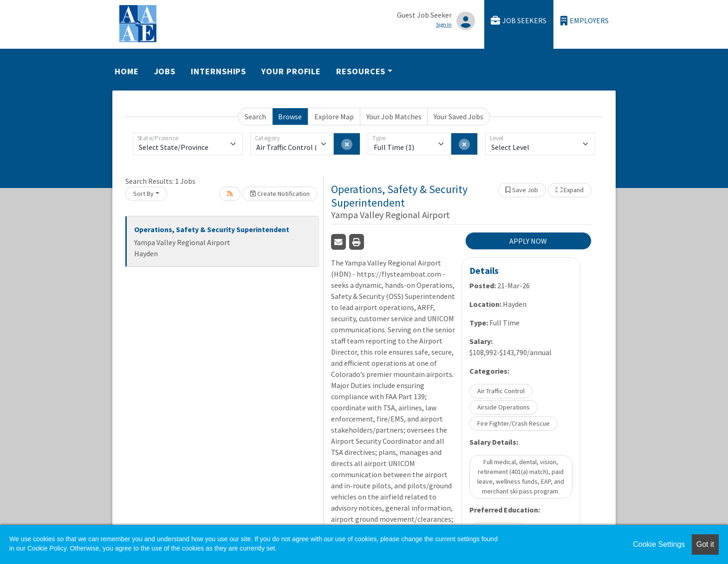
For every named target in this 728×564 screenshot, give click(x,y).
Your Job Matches (394, 117)
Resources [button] (361, 71)
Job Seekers (519, 21)
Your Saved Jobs (458, 117)
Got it (705, 544)
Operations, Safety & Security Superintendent (212, 229)
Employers (585, 21)
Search (255, 117)
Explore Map (334, 117)
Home (127, 71)
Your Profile (291, 71)
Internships (218, 71)
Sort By (143, 194)
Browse (290, 117)
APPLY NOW (528, 241)
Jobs (165, 71)
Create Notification (280, 194)
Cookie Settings (659, 544)
